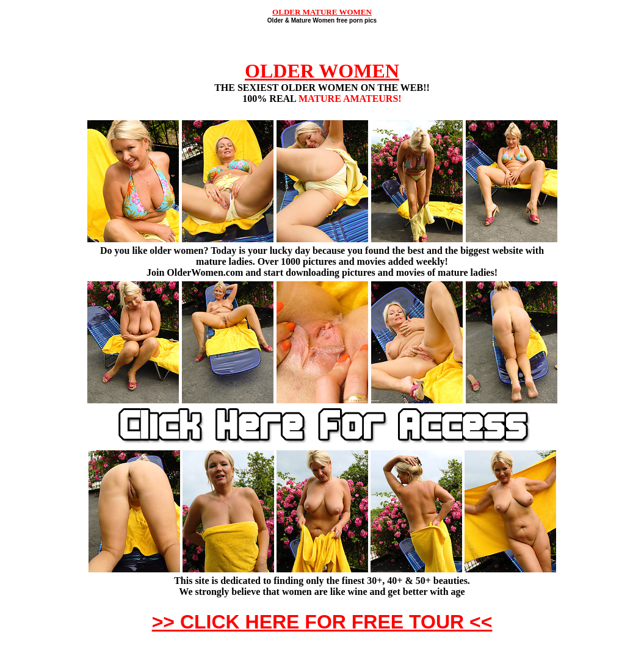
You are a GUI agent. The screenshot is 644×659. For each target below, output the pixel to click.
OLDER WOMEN (322, 71)
